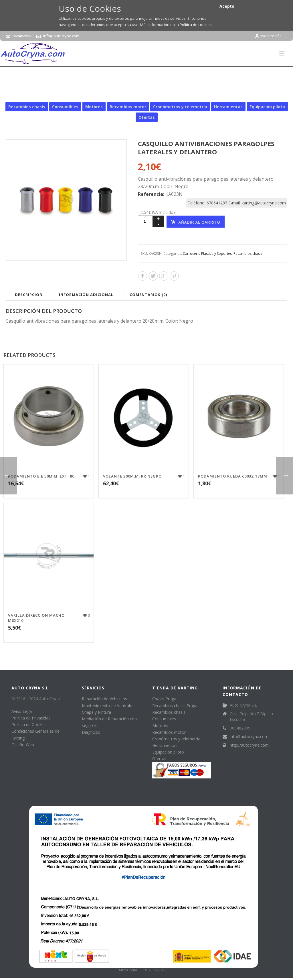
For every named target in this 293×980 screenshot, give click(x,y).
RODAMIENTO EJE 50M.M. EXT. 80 (41, 476)
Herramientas (228, 107)
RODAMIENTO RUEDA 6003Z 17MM (233, 476)
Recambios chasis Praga (175, 706)
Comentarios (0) (148, 295)
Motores (94, 107)
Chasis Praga (164, 699)
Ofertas (147, 117)
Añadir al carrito (195, 222)
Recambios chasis (75, 94)
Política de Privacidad (31, 718)
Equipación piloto (267, 107)
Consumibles (65, 107)
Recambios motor (128, 107)
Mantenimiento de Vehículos (108, 706)
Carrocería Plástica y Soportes (127, 94)
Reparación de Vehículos (104, 699)
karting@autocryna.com (264, 203)
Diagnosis (91, 732)
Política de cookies (196, 25)
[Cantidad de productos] (145, 221)
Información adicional (86, 295)
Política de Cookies (29, 724)
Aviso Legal (22, 711)
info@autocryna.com (61, 36)
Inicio (49, 94)
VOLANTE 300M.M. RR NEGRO (132, 476)
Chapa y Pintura (96, 712)
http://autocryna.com (249, 745)
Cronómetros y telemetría (180, 107)
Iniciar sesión (268, 36)
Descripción (29, 295)
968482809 (22, 36)
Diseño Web (23, 745)
